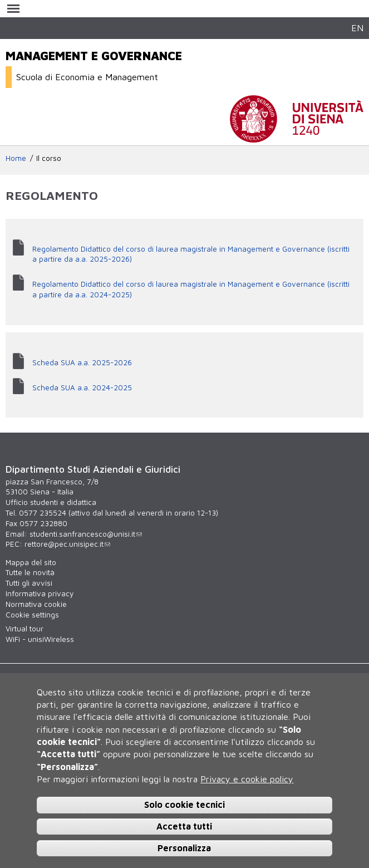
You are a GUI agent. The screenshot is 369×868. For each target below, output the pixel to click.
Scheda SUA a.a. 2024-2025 (82, 388)
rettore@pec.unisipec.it (67, 544)
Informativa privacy (40, 594)
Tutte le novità (30, 572)
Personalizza (184, 848)
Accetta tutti (184, 826)
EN (357, 28)
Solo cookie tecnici (184, 805)
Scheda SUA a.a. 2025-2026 (82, 362)
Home (16, 158)
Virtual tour (24, 629)
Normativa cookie (36, 604)
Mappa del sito (31, 562)
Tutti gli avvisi (29, 583)
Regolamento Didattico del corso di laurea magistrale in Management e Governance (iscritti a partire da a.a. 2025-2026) (191, 254)
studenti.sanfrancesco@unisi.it (86, 534)
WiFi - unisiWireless (40, 639)
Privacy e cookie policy (247, 779)
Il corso (49, 158)
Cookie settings (32, 615)
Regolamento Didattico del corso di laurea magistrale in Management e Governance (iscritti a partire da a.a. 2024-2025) (191, 289)
